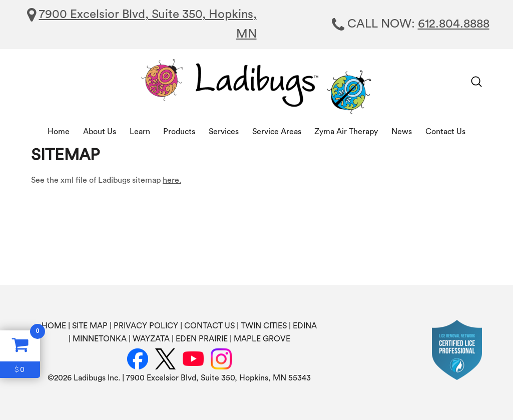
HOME (54, 326)
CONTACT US (209, 326)
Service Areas (277, 132)
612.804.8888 (454, 24)
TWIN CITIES (264, 326)
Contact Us (445, 132)
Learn (140, 132)
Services (224, 132)
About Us (100, 132)
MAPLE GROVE (262, 339)
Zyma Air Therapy (346, 132)
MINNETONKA (100, 339)
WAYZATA (151, 339)
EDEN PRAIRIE (202, 339)
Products (179, 132)
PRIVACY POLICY (146, 326)
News (402, 132)
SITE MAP (90, 326)
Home (59, 132)
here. (172, 180)
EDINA (305, 326)
